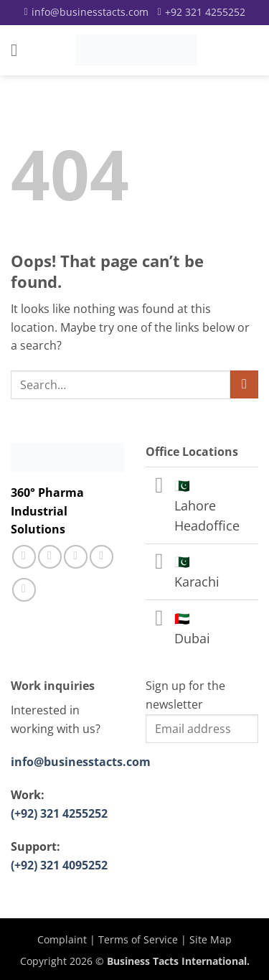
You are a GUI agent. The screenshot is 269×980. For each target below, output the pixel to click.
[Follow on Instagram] (50, 557)
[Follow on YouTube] (24, 590)
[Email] (86, 12)
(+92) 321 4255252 (59, 813)
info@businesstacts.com (81, 762)
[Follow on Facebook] (24, 557)
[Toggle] (160, 486)
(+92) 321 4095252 (59, 865)
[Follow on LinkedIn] (102, 557)
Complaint (62, 939)
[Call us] (76, 557)
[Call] (202, 12)
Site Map (211, 939)
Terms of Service (138, 939)
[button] (19, 50)
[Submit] (244, 384)
